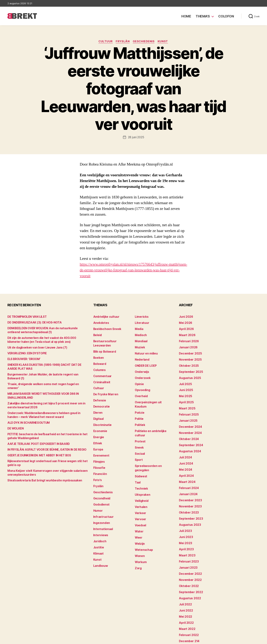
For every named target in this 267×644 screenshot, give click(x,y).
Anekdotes (100, 323)
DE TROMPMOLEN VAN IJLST (25, 317)
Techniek (141, 466)
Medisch (140, 334)
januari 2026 (187, 346)
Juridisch (99, 524)
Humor (98, 495)
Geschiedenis (145, 42)
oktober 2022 (188, 570)
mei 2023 (185, 530)
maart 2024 (186, 472)
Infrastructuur (102, 501)
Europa (98, 438)
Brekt (21, 639)
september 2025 (190, 369)
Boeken (98, 351)
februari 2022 (188, 616)
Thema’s (203, 16)
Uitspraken (142, 472)
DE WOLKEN (15, 421)
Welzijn (139, 518)
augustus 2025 (189, 374)
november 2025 (189, 357)
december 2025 (189, 351)
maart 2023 (186, 541)
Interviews (100, 518)
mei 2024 (185, 461)
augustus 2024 (189, 443)
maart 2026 (186, 334)
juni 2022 (185, 593)
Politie (139, 409)
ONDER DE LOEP (145, 363)
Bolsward (99, 357)
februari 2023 (188, 547)
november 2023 (189, 495)
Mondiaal (141, 340)
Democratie (101, 397)
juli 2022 (185, 587)
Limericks (141, 317)
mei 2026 (185, 323)
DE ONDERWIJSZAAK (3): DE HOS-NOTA (32, 323)
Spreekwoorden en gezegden (154, 449)
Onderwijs (141, 369)
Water (139, 507)
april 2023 (185, 536)
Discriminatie (102, 415)
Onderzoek (142, 374)
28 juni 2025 (136, 138)
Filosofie (99, 455)
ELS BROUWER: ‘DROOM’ (23, 359)
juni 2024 (185, 455)
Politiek (140, 415)
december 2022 (189, 559)
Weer (138, 513)
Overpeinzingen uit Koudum (152, 397)
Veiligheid (141, 478)
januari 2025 (187, 415)
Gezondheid (101, 484)
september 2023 (190, 507)
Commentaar (102, 369)
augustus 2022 (189, 582)
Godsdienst (101, 489)
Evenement (101, 443)
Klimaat (98, 536)
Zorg (138, 541)
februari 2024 (188, 478)
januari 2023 (187, 553)
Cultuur (105, 42)
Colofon (226, 16)
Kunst (164, 42)
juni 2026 (185, 317)
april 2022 (185, 605)
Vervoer (140, 495)
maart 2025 (186, 403)
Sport (138, 443)
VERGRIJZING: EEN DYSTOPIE (26, 353)
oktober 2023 (188, 501)
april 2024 (186, 466)
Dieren (98, 403)
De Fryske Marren (105, 386)
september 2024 (190, 438)
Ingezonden (101, 507)
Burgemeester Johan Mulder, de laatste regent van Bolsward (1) (48, 375)
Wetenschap (143, 524)
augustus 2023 (189, 513)
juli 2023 (185, 518)
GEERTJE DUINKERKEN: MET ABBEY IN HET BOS (37, 448)
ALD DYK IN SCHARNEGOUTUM (27, 415)
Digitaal (98, 409)
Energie (98, 426)
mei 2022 (185, 599)
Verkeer (140, 489)
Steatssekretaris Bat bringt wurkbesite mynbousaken (42, 473)
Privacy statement (248, 639)
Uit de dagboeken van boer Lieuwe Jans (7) (34, 348)
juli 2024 (185, 449)
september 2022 (190, 576)
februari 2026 (188, 340)
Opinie (139, 380)
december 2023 (189, 489)
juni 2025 (185, 386)
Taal (138, 461)
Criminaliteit (101, 374)
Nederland (141, 357)
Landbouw (100, 547)
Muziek (139, 346)
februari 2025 (188, 409)
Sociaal (140, 438)
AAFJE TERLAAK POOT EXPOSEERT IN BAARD (36, 436)
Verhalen (141, 484)
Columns (99, 363)
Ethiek (97, 432)
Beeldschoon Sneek (106, 328)
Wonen (139, 530)
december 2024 (189, 420)
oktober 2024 (188, 432)
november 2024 (189, 426)
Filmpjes (99, 449)
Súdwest (141, 455)
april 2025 (185, 397)
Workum (140, 536)
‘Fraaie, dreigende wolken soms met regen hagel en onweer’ (45, 380)
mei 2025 (185, 392)
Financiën (100, 461)
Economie (100, 420)
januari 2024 (187, 484)
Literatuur (141, 323)
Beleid (97, 334)
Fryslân (123, 42)
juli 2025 (185, 380)
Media (139, 328)
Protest (140, 426)
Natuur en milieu (145, 351)
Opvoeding (142, 386)
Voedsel (140, 501)
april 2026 (186, 328)
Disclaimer (223, 639)
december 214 (188, 622)
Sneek (139, 432)
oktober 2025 (188, 363)
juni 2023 (185, 524)
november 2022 (189, 564)
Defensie (99, 392)
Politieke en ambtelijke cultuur (154, 420)
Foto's (97, 466)
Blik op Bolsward (104, 346)
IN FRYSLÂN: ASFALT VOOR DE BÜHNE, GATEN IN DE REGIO (44, 442)
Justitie (98, 530)
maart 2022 (186, 610)
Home (186, 16)
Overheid (141, 392)
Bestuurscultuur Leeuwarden (112, 340)
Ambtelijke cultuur (105, 317)
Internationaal (102, 513)
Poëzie (139, 403)
